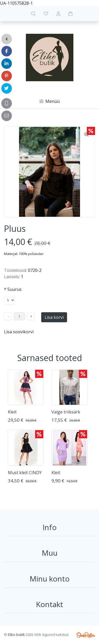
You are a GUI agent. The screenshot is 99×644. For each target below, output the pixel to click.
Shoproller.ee (86, 635)
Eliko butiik (16, 635)
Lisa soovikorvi (19, 332)
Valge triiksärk (66, 412)
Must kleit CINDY (25, 473)
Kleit (12, 412)
